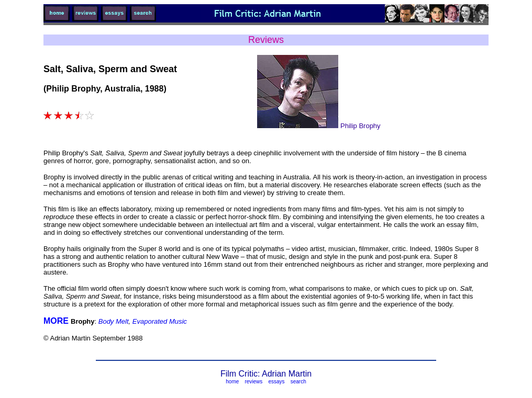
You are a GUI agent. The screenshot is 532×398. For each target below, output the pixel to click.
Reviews (266, 40)
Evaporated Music (160, 321)
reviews (253, 382)
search (298, 382)
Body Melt (114, 321)
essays (276, 382)
